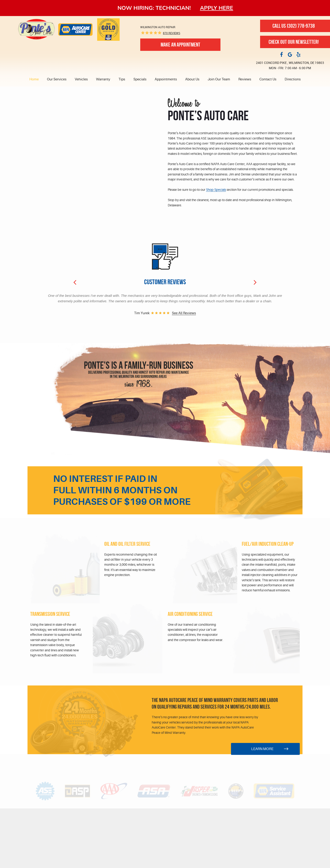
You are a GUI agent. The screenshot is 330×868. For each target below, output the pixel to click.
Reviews (245, 79)
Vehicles (81, 79)
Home (34, 79)
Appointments (166, 79)
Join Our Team (219, 79)
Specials (140, 79)
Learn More (262, 749)
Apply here (217, 8)
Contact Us (268, 79)
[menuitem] (36, 79)
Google (290, 54)
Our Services (57, 79)
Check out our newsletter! (294, 42)
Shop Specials (216, 190)
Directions (293, 79)
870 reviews (172, 33)
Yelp (298, 54)
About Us (192, 79)
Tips (122, 79)
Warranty (103, 79)
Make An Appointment (180, 45)
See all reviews (184, 313)
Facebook (281, 54)
